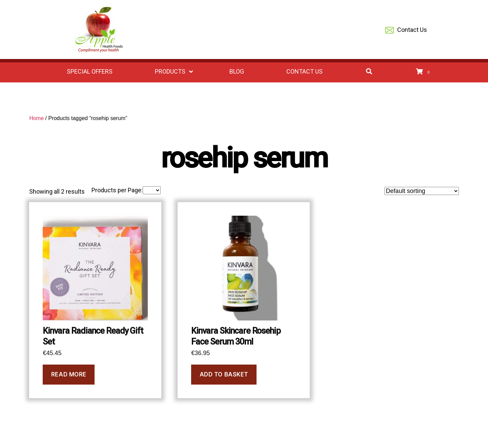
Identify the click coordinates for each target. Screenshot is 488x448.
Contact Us (406, 30)
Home (36, 118)
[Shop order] (422, 191)
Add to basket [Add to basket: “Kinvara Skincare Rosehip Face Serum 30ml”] (224, 374)
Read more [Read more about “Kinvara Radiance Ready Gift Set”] (69, 374)
